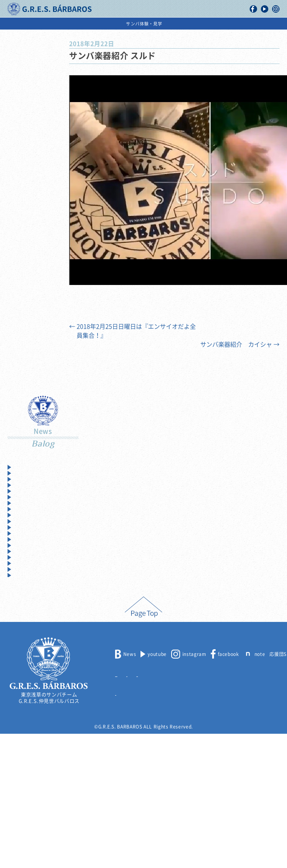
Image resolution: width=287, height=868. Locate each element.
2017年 (24, 572)
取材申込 (191, 807)
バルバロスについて (31, 24)
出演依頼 (214, 24)
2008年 (24, 690)
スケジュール (175, 24)
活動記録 (76, 24)
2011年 (24, 651)
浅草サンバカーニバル (124, 24)
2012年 (24, 637)
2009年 (24, 677)
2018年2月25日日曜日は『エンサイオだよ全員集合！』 (132, 331)
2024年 (24, 480)
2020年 (24, 533)
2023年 (24, 493)
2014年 (24, 611)
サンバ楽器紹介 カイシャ (240, 344)
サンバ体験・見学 (258, 24)
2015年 (24, 598)
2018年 (24, 559)
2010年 (24, 664)
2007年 (24, 703)
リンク (122, 826)
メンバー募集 (130, 807)
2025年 (24, 467)
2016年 (24, 585)
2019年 (24, 546)
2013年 (24, 624)
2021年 (24, 520)
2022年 (24, 507)
